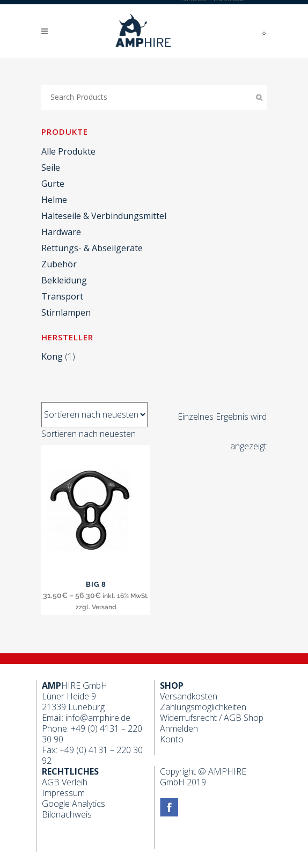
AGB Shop (244, 718)
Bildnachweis (67, 814)
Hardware (61, 232)
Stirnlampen (66, 312)
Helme (54, 200)
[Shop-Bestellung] (94, 415)
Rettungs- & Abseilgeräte (92, 248)
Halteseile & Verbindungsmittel (104, 216)
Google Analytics (74, 804)
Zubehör (59, 264)
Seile (51, 167)
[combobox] (89, 434)
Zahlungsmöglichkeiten (203, 707)
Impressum (63, 793)
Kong (52, 356)
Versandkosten (189, 696)
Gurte (53, 184)
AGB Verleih (65, 782)
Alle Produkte (68, 151)
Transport (62, 296)
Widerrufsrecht (188, 718)
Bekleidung (64, 280)
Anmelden (179, 728)
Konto (172, 739)
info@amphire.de (98, 718)
